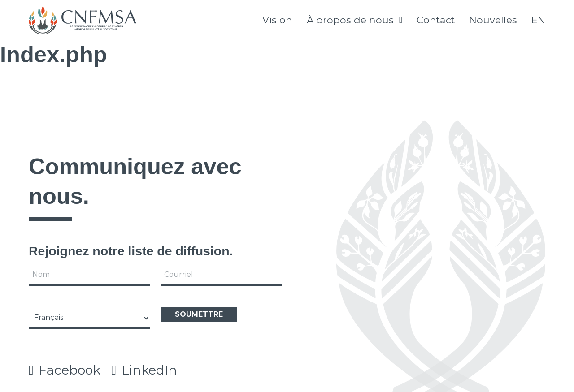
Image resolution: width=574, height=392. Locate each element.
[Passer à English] (538, 20)
